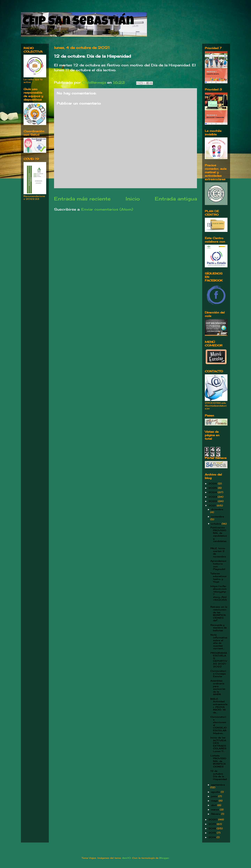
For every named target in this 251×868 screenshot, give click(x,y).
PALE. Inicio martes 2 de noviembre (218, 552)
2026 (213, 484)
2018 (212, 828)
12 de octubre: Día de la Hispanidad (219, 775)
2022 (213, 501)
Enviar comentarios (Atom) (107, 209)
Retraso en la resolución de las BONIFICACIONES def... (219, 614)
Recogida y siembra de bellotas (218, 628)
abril (214, 805)
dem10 (126, 858)
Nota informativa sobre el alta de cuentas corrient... (219, 642)
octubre (216, 524)
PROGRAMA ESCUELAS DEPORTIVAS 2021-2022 (219, 660)
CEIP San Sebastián (78, 22)
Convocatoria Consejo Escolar (218, 674)
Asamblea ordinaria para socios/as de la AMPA (218, 687)
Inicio (133, 199)
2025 (213, 488)
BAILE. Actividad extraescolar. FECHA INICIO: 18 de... (219, 706)
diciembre (217, 509)
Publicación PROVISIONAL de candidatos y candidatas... (219, 536)
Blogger (164, 858)
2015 (213, 833)
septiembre (218, 785)
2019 (213, 824)
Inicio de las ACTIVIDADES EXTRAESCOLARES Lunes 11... (218, 744)
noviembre (218, 517)
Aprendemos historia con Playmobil (218, 565)
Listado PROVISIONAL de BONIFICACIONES (218, 761)
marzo (215, 810)
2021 (213, 506)
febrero (216, 814)
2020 (213, 819)
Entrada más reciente (82, 199)
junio (215, 796)
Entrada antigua (176, 199)
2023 (213, 497)
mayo (215, 801)
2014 (212, 837)
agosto (216, 792)
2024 (213, 492)
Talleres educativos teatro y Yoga (218, 578)
